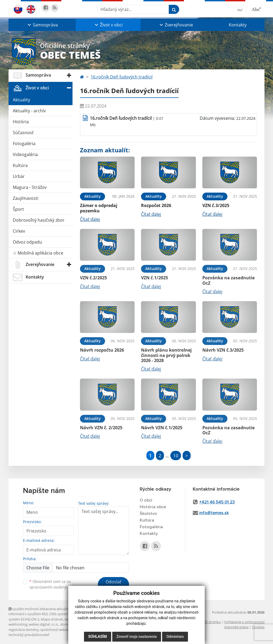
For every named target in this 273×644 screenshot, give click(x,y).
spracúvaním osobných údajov (57, 587)
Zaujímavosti (26, 198)
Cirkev (19, 231)
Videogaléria (25, 154)
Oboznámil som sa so (57, 584)
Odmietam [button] (175, 637)
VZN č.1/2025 (154, 278)
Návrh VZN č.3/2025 (223, 350)
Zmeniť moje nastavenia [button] (137, 637)
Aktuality (21, 100)
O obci (146, 500)
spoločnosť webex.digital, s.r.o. (64, 630)
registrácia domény (24, 630)
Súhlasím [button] (98, 637)
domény (67, 624)
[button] (42, 25)
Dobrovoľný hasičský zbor (39, 220)
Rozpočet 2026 (156, 205)
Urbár (19, 176)
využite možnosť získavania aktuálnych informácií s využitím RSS (41, 611)
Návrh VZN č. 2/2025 (101, 428)
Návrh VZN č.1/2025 (162, 428)
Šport (18, 209)
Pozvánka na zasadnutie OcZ (228, 280)
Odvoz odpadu (27, 242)
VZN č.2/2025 (93, 278)
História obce (153, 507)
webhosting (18, 624)
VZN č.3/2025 (216, 205)
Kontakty (238, 25)
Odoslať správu (113, 585)
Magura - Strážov (30, 187)
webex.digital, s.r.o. (44, 624)
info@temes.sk (214, 513)
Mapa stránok (52, 619)
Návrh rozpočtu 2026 (102, 350)
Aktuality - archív (29, 111)
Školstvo (148, 514)
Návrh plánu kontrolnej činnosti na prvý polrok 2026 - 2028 (166, 355)
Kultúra (20, 165)
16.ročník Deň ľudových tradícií (122, 77)
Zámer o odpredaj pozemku (99, 208)
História (21, 122)
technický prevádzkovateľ (29, 635)
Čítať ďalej (90, 219)
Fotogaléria (24, 144)
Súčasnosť (23, 133)
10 (176, 456)
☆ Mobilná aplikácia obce (38, 253)
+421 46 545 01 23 (217, 502)
